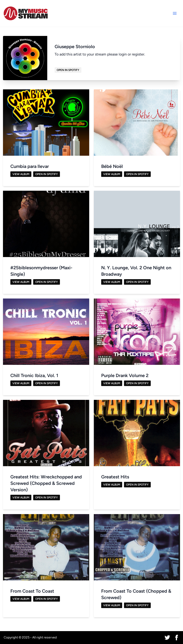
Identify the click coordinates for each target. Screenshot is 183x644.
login (123, 54)
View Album (21, 174)
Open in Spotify (68, 70)
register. (138, 54)
